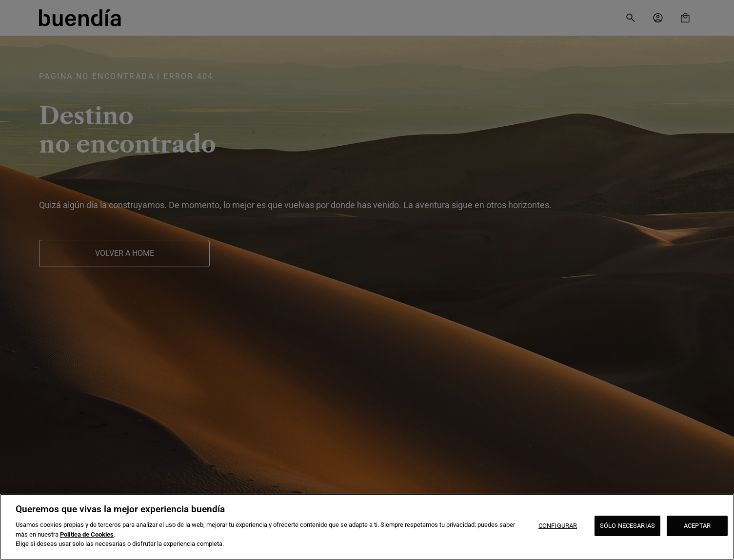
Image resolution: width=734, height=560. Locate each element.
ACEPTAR (697, 526)
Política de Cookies (87, 534)
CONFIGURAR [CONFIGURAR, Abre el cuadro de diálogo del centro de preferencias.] (558, 526)
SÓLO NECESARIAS (627, 526)
